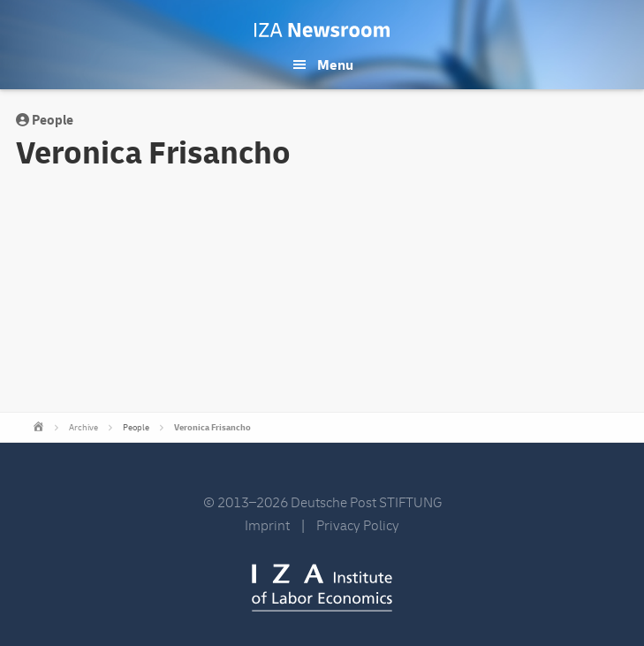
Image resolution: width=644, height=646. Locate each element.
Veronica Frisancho (212, 428)
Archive (83, 428)
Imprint (267, 526)
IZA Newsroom (322, 30)
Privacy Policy (358, 526)
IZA (322, 588)
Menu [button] (335, 65)
